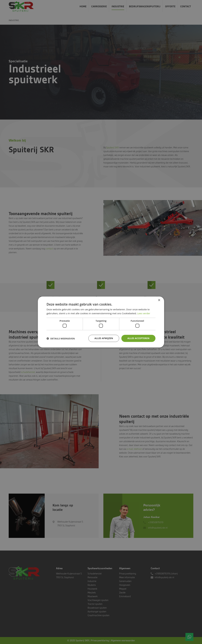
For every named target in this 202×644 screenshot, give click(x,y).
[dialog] (101, 322)
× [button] (159, 300)
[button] (61, 338)
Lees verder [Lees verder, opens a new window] (144, 313)
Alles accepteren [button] (138, 338)
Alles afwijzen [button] (104, 338)
